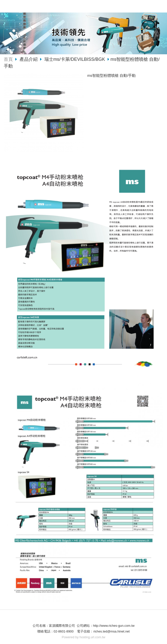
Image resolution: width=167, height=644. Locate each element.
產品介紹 (29, 59)
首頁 (8, 59)
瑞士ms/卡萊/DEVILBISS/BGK (75, 59)
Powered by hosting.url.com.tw (83, 637)
